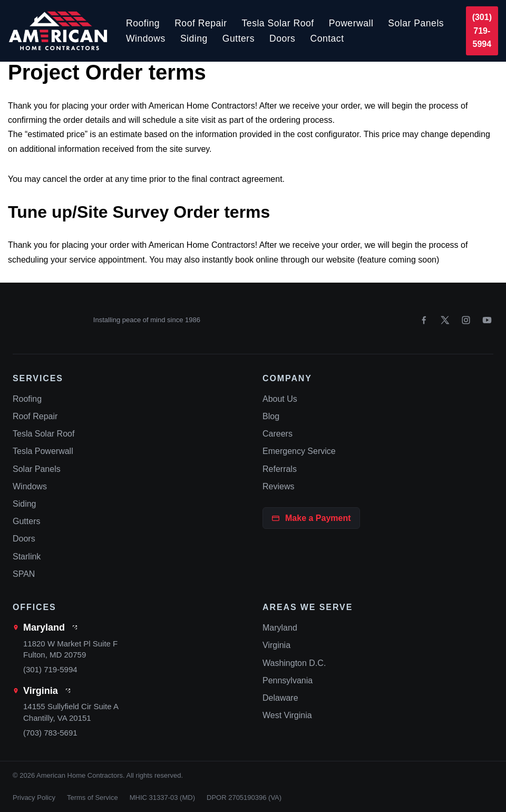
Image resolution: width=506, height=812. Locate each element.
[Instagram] (466, 320)
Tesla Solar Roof (278, 23)
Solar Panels (416, 23)
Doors (282, 38)
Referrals (280, 469)
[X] (445, 320)
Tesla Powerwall (43, 451)
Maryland (44, 627)
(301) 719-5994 (482, 31)
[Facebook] (424, 320)
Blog (271, 416)
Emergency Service (299, 451)
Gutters (239, 38)
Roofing (143, 23)
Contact (327, 38)
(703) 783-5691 (50, 733)
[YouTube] (487, 320)
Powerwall (351, 23)
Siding (194, 38)
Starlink (27, 557)
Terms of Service (93, 797)
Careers (278, 434)
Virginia (41, 691)
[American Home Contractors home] (48, 320)
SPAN (24, 574)
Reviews (278, 486)
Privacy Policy (34, 797)
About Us (280, 399)
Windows (146, 38)
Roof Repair (201, 23)
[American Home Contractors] (58, 31)
